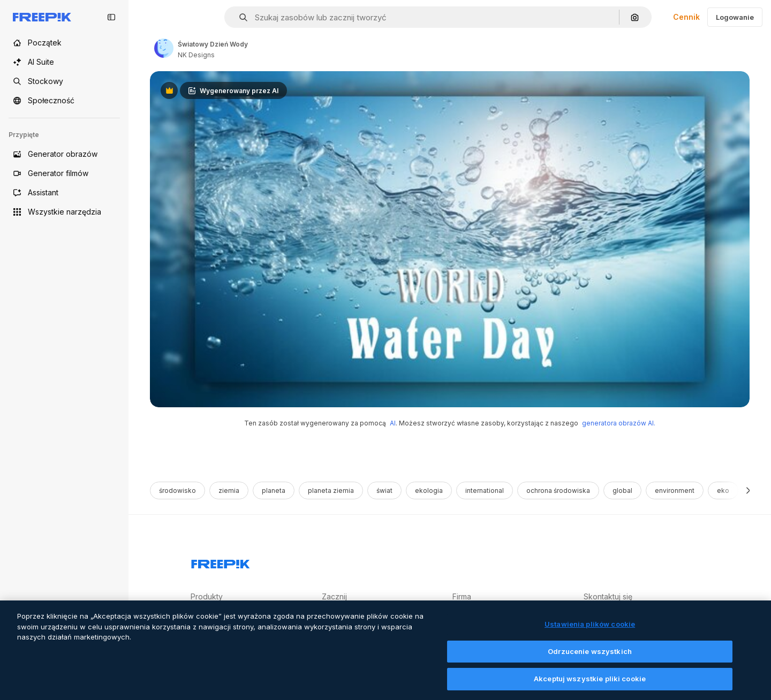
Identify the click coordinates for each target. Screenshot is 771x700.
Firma (462, 596)
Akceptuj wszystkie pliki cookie (590, 688)
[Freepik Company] (221, 562)
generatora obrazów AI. (619, 423)
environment (675, 490)
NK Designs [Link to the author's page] (196, 55)
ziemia (229, 490)
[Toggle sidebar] (111, 17)
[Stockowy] (64, 81)
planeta (274, 490)
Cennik (686, 17)
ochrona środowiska (558, 490)
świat (384, 490)
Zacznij (334, 596)
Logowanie (735, 17)
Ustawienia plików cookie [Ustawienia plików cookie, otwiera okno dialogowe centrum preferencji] (590, 633)
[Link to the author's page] (164, 48)
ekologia (429, 490)
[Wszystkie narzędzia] (64, 212)
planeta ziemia (331, 490)
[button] (239, 17)
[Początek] (64, 43)
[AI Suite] (64, 62)
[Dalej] (748, 490)
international (485, 490)
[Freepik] (42, 17)
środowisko (177, 490)
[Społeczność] (64, 101)
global (622, 490)
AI (393, 423)
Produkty (207, 596)
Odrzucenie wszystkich (590, 660)
